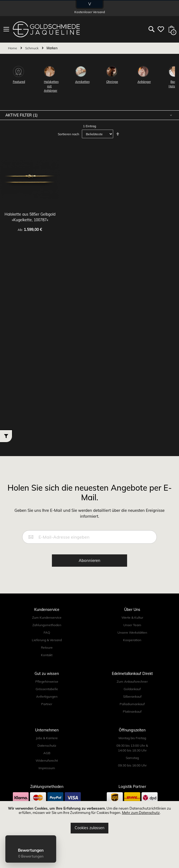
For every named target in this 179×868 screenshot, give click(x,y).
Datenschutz (47, 745)
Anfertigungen (47, 696)
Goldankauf (132, 689)
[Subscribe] (89, 561)
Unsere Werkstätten (132, 632)
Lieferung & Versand (47, 640)
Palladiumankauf (132, 704)
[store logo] (46, 29)
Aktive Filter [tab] (19, 115)
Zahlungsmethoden (47, 625)
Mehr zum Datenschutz (141, 813)
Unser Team (132, 625)
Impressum (47, 768)
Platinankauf (132, 711)
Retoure (47, 647)
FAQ (47, 632)
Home (13, 48)
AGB (47, 753)
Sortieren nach (68, 134)
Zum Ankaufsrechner (132, 681)
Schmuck (32, 48)
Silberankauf (132, 696)
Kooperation (132, 640)
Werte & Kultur (132, 617)
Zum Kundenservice (47, 617)
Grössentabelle (47, 689)
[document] (89, 820)
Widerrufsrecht (47, 760)
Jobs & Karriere (47, 738)
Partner (47, 704)
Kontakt (47, 655)
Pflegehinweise (47, 681)
